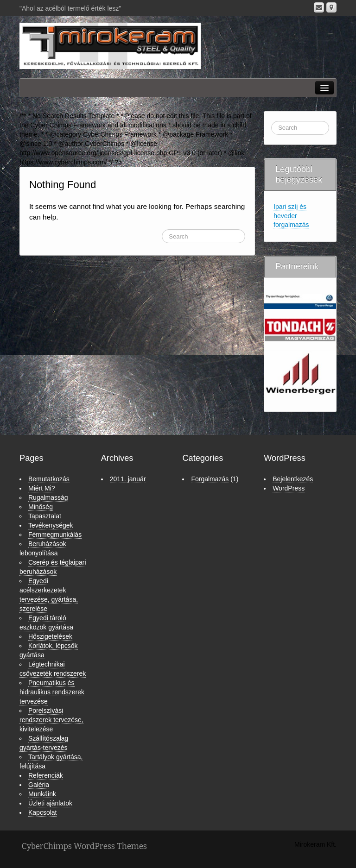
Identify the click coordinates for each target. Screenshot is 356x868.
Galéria (39, 785)
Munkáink (42, 794)
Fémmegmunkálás (55, 535)
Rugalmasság (48, 497)
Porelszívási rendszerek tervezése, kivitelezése (51, 720)
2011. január (128, 479)
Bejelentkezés (293, 479)
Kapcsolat (42, 812)
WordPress (289, 488)
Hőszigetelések (50, 636)
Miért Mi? (42, 488)
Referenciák (46, 775)
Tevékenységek (51, 525)
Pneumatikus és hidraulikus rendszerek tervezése (52, 692)
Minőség (41, 507)
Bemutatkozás (49, 479)
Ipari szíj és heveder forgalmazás (291, 216)
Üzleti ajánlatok (50, 803)
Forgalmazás (210, 479)
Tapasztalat (45, 516)
